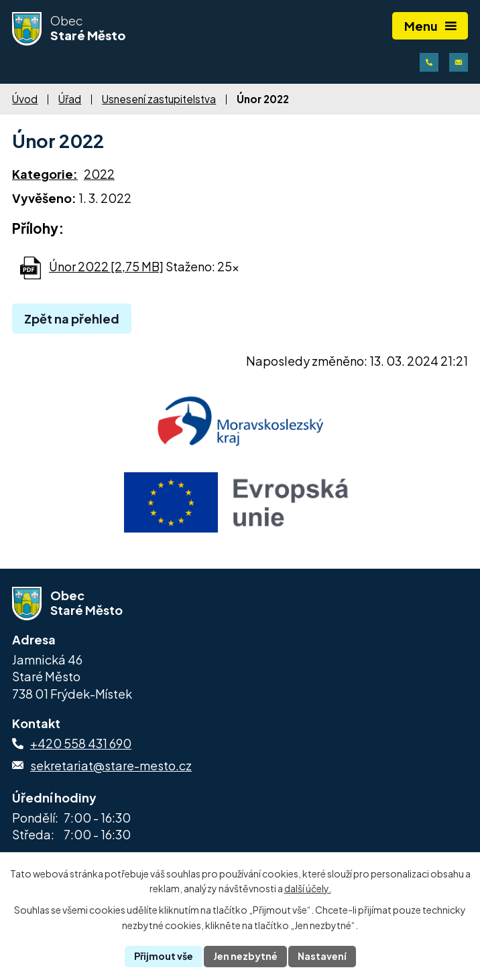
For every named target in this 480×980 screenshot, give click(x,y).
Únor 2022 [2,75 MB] (106, 266)
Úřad (70, 99)
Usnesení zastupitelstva (159, 99)
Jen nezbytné (245, 956)
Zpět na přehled (72, 319)
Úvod (25, 99)
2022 (99, 174)
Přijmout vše (164, 956)
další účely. (308, 889)
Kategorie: (45, 174)
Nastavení (322, 956)
